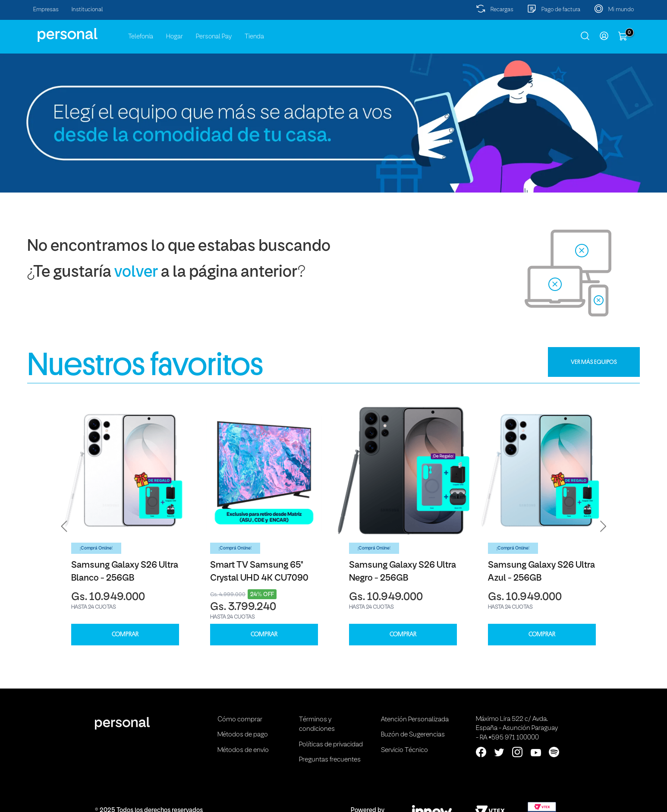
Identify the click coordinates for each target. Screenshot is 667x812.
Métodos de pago (243, 735)
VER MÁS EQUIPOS (594, 362)
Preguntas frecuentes (330, 760)
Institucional (87, 10)
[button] (64, 526)
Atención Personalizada (415, 720)
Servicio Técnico (404, 750)
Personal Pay (214, 37)
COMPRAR (125, 634)
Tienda (254, 37)
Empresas (46, 10)
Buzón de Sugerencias (413, 735)
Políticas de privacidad (331, 745)
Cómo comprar (240, 720)
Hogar (175, 37)
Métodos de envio (243, 750)
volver (136, 273)
